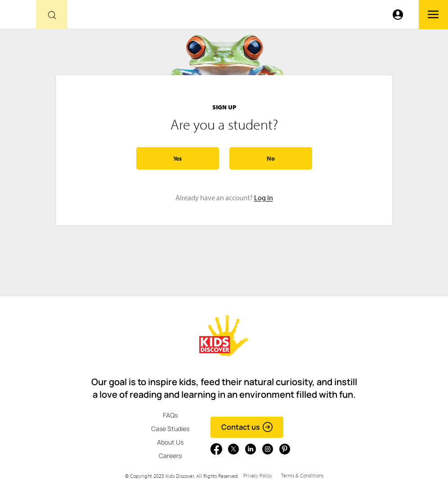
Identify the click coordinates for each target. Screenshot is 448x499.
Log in (264, 198)
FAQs (170, 415)
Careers (170, 456)
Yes (177, 158)
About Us (170, 442)
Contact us (247, 427)
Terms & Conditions (302, 475)
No (271, 158)
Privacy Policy (258, 475)
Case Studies (170, 429)
